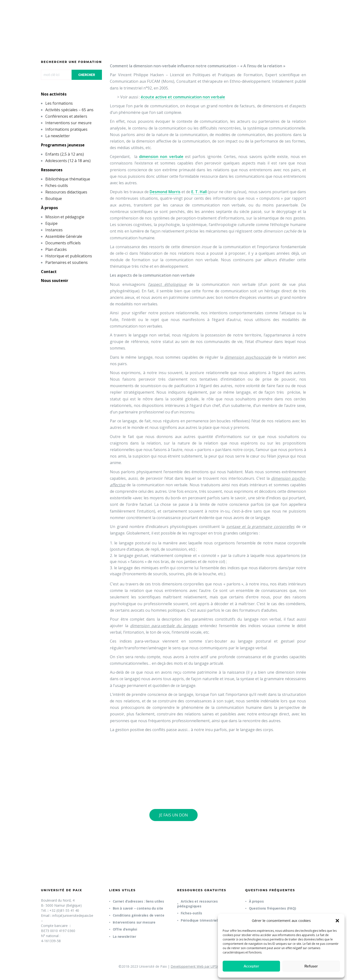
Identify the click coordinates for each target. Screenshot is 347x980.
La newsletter (58, 136)
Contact (49, 272)
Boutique (54, 199)
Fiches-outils (57, 185)
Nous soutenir (55, 281)
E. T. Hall (199, 192)
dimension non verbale (161, 157)
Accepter (251, 966)
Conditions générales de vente (139, 915)
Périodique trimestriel (199, 920)
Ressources (52, 170)
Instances (54, 230)
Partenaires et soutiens (67, 262)
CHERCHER (87, 75)
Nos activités (54, 94)
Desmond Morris (165, 192)
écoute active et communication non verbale (183, 97)
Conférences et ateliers (66, 116)
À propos (49, 208)
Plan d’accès (56, 249)
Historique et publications (69, 256)
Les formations (59, 103)
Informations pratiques (66, 129)
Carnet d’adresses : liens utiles (138, 901)
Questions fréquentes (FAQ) (273, 908)
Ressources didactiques (66, 192)
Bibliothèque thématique (68, 179)
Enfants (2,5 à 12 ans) (65, 154)
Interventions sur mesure (68, 123)
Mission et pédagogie (65, 217)
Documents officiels (63, 243)
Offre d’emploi (125, 929)
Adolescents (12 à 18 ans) (68, 161)
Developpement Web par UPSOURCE (200, 966)
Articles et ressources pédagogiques (197, 904)
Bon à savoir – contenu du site (138, 908)
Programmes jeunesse (63, 145)
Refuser (311, 966)
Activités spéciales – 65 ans (69, 110)
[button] (337, 921)
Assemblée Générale (64, 236)
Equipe (51, 223)
